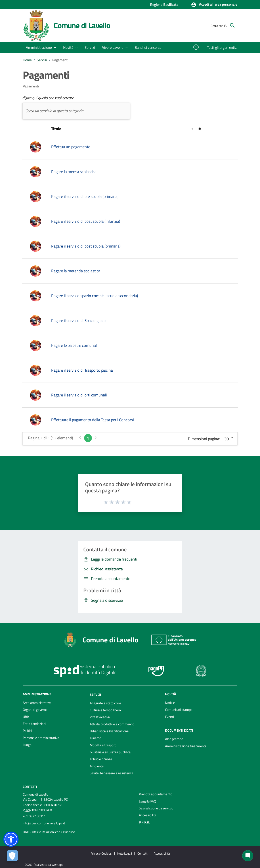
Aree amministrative (37, 703)
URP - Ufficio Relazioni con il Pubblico (49, 832)
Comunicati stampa (179, 710)
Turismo (95, 738)
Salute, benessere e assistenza (112, 773)
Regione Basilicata (164, 4)
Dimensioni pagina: (204, 439)
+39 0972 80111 (34, 816)
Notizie (170, 703)
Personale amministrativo (41, 738)
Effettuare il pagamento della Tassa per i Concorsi (92, 420)
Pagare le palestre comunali (74, 345)
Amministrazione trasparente (186, 746)
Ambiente (97, 766)
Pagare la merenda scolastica (76, 271)
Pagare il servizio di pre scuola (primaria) (85, 196)
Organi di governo (35, 710)
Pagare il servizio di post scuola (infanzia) (86, 221)
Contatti (30, 787)
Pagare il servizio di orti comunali (79, 395)
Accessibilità (148, 815)
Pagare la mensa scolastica (74, 172)
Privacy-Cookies (101, 853)
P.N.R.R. (144, 822)
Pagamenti (60, 60)
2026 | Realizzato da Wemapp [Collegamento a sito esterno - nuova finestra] (44, 865)
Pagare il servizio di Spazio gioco (78, 321)
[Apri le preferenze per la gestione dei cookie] (12, 856)
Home (27, 60)
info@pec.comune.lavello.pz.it (44, 823)
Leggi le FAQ (148, 801)
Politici (27, 731)
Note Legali (125, 853)
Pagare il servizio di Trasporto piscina (82, 370)
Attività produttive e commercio (112, 724)
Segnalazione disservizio (156, 808)
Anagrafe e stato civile (105, 703)
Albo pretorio (174, 739)
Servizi (42, 60)
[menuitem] (148, 47)
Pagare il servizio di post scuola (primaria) (86, 246)
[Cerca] (232, 25)
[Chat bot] (248, 856)
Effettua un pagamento (71, 147)
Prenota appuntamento (156, 794)
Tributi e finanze (101, 759)
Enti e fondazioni (34, 724)
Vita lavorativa (100, 717)
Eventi (169, 717)
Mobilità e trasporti (103, 745)
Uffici (26, 717)
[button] (214, 5)
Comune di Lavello (82, 25)
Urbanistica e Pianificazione (109, 731)
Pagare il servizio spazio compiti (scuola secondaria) (95, 296)
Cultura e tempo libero (105, 710)
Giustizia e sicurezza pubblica (110, 752)
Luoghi (27, 745)
